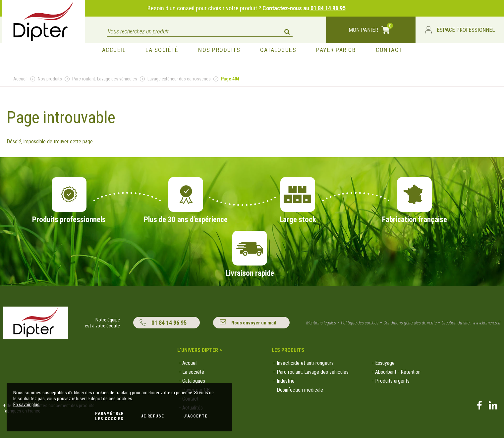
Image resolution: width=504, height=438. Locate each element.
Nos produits (50, 79)
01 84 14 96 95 (328, 8)
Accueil (20, 79)
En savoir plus (26, 405)
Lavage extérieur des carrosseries (179, 79)
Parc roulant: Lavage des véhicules (105, 79)
